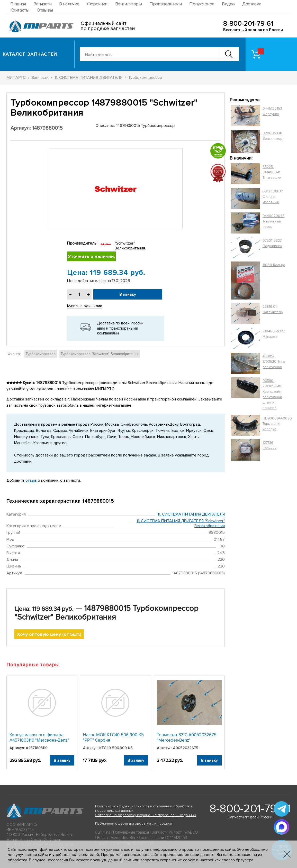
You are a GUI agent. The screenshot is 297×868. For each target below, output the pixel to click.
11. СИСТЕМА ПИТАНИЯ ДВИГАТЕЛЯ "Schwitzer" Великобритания (181, 523)
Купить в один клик (85, 306)
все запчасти (152, 838)
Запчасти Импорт (167, 832)
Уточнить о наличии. (92, 256)
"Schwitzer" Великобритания (130, 246)
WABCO (191, 832)
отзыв (31, 480)
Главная (18, 4)
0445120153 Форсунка (272, 111)
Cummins (103, 832)
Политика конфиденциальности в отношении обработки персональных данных (143, 808)
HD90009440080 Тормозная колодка (277, 424)
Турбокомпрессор (41, 354)
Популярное (202, 4)
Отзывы (45, 10)
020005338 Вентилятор (272, 136)
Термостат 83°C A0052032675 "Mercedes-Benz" (187, 737)
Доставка (252, 4)
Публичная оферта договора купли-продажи (134, 823)
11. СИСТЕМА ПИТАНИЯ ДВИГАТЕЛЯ (191, 514)
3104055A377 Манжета (274, 334)
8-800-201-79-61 (248, 24)
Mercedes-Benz (124, 838)
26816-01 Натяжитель (273, 309)
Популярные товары (131, 832)
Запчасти (43, 4)
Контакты (20, 10)
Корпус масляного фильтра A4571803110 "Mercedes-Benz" (39, 737)
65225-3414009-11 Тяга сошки (272, 172)
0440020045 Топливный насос (273, 221)
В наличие (69, 4)
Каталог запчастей (30, 54)
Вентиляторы (128, 4)
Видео (228, 4)
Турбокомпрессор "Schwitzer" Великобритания (100, 354)
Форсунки (97, 4)
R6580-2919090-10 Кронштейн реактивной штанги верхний (272, 394)
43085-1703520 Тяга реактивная (274, 362)
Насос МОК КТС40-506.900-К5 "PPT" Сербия (113, 737)
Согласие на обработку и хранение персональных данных (146, 815)
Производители (165, 4)
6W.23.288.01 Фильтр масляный (273, 197)
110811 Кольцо (274, 265)
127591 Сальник (269, 445)
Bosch (102, 838)
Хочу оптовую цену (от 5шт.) (49, 634)
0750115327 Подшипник (272, 243)
